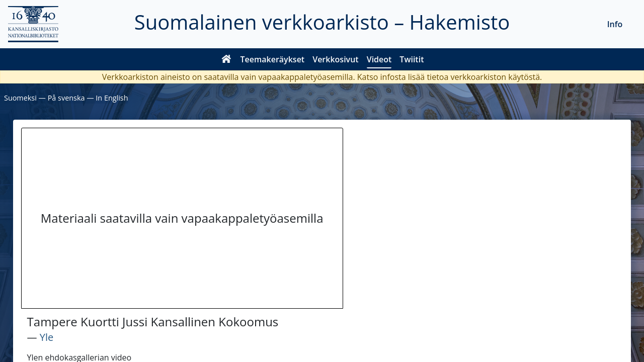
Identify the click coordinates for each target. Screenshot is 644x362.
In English (112, 98)
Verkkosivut (335, 59)
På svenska (66, 98)
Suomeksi (20, 98)
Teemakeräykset (273, 59)
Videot (379, 59)
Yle (47, 337)
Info (615, 24)
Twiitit (412, 59)
